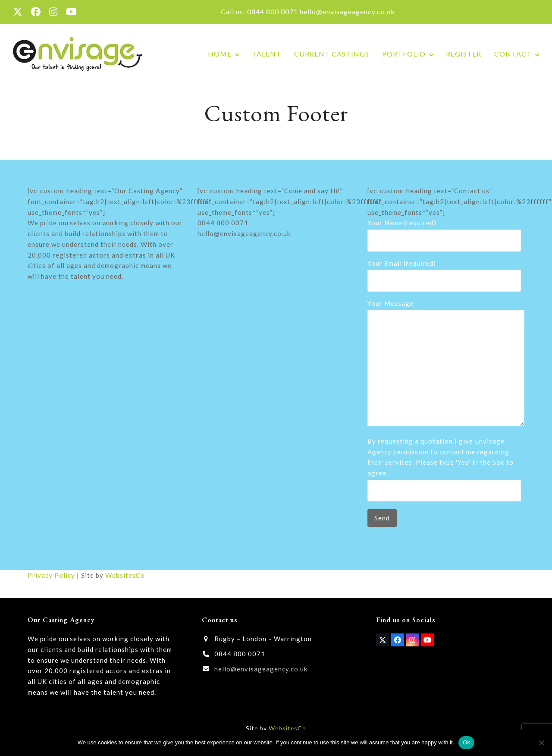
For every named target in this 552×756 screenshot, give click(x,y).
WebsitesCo (125, 575)
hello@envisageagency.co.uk (347, 11)
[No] (541, 743)
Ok (466, 742)
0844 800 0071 (273, 11)
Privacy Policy (51, 575)
